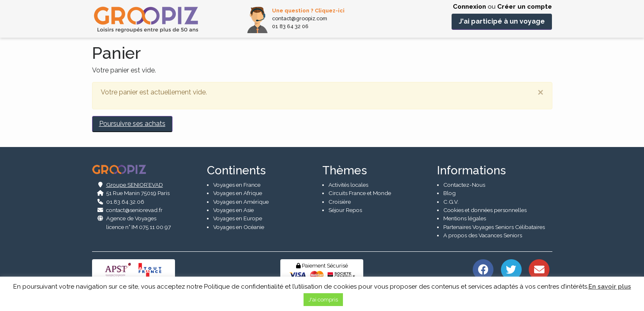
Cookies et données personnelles (485, 210)
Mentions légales (465, 219)
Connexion (469, 7)
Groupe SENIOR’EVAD (135, 185)
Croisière (340, 202)
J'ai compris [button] (323, 300)
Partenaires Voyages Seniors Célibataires (494, 227)
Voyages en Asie (233, 210)
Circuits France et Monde (360, 193)
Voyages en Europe (238, 219)
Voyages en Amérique (241, 202)
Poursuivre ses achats (132, 124)
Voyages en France (237, 185)
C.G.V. (451, 202)
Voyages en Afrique (238, 193)
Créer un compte (525, 7)
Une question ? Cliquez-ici (308, 11)
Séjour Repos (345, 210)
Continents (236, 170)
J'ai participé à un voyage (502, 21)
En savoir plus (610, 287)
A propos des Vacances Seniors (483, 235)
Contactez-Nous (464, 185)
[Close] (540, 92)
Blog (450, 193)
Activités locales (348, 185)
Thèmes (345, 170)
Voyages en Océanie (239, 227)
